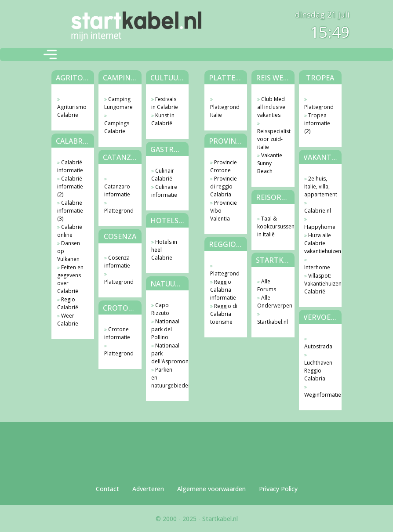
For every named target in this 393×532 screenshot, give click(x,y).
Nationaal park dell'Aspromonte (166, 353)
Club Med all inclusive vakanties (271, 107)
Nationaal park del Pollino (165, 329)
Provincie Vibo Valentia (224, 211)
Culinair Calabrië (163, 175)
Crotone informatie (117, 333)
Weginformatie (318, 395)
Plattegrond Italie (224, 111)
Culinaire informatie (164, 191)
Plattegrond (118, 211)
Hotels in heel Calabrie (164, 250)
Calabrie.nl (318, 211)
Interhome (317, 267)
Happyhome (318, 227)
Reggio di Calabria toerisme (224, 314)
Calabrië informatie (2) (70, 186)
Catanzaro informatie (117, 190)
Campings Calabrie (117, 127)
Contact (107, 489)
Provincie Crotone (224, 166)
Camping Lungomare (118, 103)
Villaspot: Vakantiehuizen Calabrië (318, 284)
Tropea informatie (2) (317, 123)
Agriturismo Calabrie (71, 111)
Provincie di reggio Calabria (224, 186)
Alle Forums (267, 285)
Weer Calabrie (68, 320)
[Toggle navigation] (50, 54)
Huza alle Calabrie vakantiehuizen (318, 243)
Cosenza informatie (117, 262)
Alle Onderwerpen (271, 302)
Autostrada (318, 346)
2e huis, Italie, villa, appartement (318, 186)
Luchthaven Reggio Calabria (318, 371)
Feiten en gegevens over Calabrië (70, 279)
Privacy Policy (278, 489)
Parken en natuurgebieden (166, 378)
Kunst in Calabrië (163, 119)
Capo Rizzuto (160, 309)
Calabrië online (70, 231)
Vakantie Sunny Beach (270, 163)
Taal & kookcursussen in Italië (271, 226)
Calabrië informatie (70, 166)
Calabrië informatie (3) (70, 211)
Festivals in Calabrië (165, 103)
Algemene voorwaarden (211, 489)
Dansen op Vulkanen (69, 251)
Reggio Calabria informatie (223, 290)
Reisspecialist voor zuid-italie (271, 139)
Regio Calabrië (68, 303)
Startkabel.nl (271, 322)
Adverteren (148, 489)
